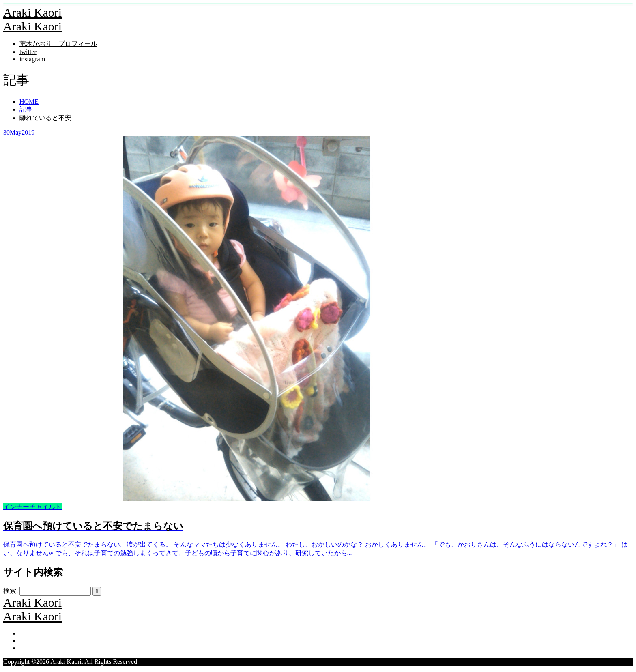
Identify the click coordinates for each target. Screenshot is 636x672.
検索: (11, 591)
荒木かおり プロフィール (58, 44)
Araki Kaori (32, 12)
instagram (32, 59)
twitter (28, 52)
